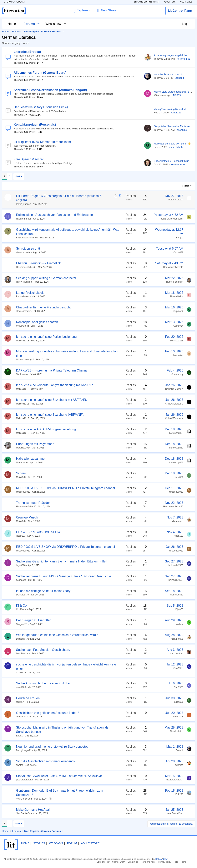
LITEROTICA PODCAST (14, 2)
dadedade (21, 580)
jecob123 (21, 536)
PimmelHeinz (23, 296)
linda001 (179, 477)
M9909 (177, 95)
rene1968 (21, 687)
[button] (81, 11)
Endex (19, 736)
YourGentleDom (24, 799)
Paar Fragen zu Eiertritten (34, 620)
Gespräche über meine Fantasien (172, 126)
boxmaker (178, 355)
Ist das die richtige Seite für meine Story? (44, 591)
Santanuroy (22, 374)
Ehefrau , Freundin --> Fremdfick (38, 263)
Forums (29, 24)
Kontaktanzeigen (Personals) (35, 125)
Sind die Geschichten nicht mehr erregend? (46, 761)
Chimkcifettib (177, 731)
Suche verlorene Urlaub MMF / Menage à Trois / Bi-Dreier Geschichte (64, 576)
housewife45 (23, 326)
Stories (39, 843)
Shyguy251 (22, 624)
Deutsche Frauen (28, 698)
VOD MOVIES (186, 2)
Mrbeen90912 (23, 492)
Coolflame (21, 609)
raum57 (20, 702)
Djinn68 (179, 609)
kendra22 (176, 113)
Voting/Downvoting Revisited (170, 109)
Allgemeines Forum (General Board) (40, 73)
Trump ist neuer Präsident (34, 503)
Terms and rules (148, 862)
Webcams (56, 843)
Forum (72, 843)
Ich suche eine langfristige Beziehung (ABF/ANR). (50, 415)
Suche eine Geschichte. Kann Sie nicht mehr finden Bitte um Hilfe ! (62, 561)
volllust (180, 624)
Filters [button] (186, 186)
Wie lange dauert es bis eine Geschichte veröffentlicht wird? (57, 635)
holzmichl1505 (176, 565)
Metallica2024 (23, 448)
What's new (53, 24)
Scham (21, 473)
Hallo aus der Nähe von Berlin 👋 (172, 144)
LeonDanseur (23, 654)
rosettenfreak (178, 164)
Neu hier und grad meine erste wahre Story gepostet (52, 747)
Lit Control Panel (180, 11)
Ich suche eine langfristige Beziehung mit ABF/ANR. (52, 400)
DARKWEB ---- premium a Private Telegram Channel (52, 370)
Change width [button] (119, 862)
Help (176, 862)
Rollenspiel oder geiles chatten (37, 322)
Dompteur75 (23, 595)
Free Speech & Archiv (29, 159)
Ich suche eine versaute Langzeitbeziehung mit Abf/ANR (55, 385)
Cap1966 (179, 687)
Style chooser (103, 862)
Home (12, 24)
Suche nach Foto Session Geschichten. (43, 650)
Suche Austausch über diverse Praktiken (44, 683)
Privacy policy (165, 862)
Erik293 (179, 794)
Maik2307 (21, 477)
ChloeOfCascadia (174, 389)
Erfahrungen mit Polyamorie (35, 444)
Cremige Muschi (27, 517)
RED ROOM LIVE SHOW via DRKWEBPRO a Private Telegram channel (66, 488)
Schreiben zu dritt (28, 249)
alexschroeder (23, 252)
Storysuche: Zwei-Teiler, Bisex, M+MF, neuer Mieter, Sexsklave (59, 776)
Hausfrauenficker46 (26, 267)
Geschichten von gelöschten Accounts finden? (48, 713)
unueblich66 (176, 147)
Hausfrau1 (178, 702)
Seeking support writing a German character (46, 278)
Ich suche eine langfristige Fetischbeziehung (46, 337)
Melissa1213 (23, 341)
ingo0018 (21, 565)
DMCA (159, 859)
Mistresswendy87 (25, 360)
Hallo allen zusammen (31, 459)
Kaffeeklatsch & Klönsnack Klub (172, 161)
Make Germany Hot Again (34, 810)
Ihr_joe (180, 238)
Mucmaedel (22, 463)
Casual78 (178, 252)
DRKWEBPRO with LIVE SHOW (38, 532)
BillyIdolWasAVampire (27, 238)
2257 (166, 859)
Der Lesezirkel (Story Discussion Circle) (41, 107)
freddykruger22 (24, 750)
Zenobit (180, 78)
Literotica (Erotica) (27, 52)
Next (17, 176)
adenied (179, 765)
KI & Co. (22, 606)
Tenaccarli (21, 717)
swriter (20, 765)
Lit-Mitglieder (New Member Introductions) (42, 142)
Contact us (133, 862)
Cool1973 (21, 673)
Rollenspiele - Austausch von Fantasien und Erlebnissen (55, 215)
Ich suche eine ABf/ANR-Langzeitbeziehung (46, 429)
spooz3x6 (182, 130)
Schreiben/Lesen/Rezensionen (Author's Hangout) (50, 90)
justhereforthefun (25, 780)
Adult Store (90, 843)
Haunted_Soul (23, 219)
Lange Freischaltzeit (30, 293)
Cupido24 (178, 311)
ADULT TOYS (170, 2)
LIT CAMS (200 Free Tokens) (147, 2)
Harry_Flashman (25, 282)
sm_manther (177, 654)
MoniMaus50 (177, 595)
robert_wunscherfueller (171, 219)
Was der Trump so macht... (169, 74)
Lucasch (20, 639)
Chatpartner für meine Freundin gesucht (43, 307)
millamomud (184, 59)
